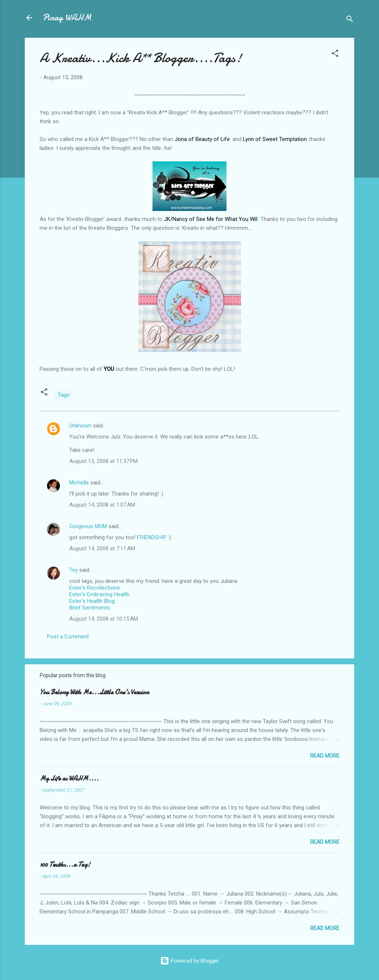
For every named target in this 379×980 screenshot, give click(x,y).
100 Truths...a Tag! (65, 865)
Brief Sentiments (90, 608)
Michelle (79, 483)
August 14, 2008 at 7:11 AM (102, 548)
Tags (64, 395)
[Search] (350, 20)
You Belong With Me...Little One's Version (94, 692)
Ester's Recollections (95, 588)
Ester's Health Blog (92, 601)
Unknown (80, 426)
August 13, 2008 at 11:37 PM (103, 461)
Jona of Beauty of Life (202, 139)
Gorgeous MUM (88, 526)
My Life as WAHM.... (69, 778)
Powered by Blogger (190, 961)
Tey (73, 570)
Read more (325, 756)
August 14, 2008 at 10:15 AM (104, 619)
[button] (335, 55)
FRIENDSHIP (152, 537)
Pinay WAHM (67, 18)
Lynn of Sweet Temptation (275, 139)
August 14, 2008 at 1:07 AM (102, 505)
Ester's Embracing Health (99, 594)
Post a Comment (68, 637)
